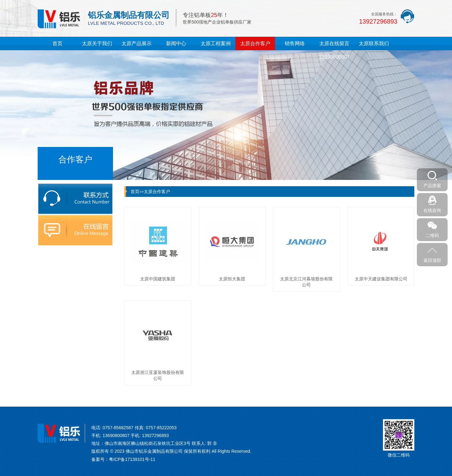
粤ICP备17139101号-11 (132, 459)
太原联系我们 (374, 43)
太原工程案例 (216, 43)
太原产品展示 (137, 43)
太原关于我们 (97, 43)
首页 (57, 43)
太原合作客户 (255, 43)
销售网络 (295, 43)
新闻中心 (176, 43)
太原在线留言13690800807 (334, 50)
